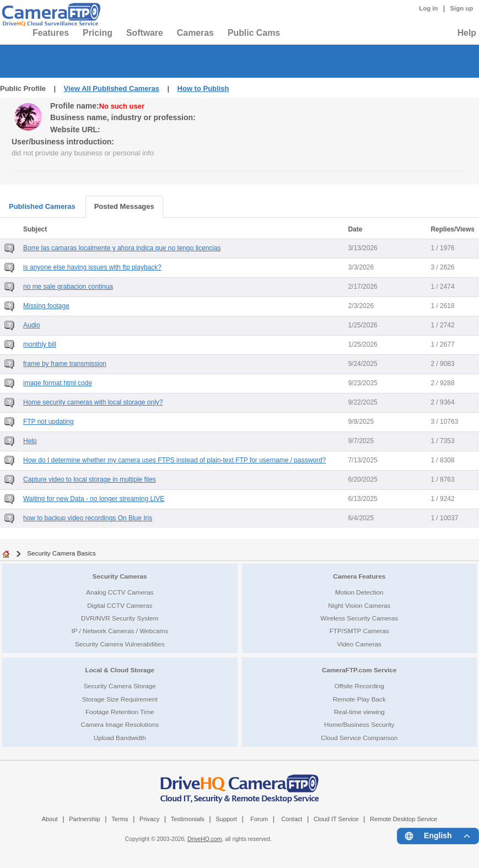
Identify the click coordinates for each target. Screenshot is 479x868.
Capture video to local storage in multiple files (90, 479)
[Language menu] (438, 836)
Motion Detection (359, 592)
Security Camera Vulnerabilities (120, 644)
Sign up (461, 8)
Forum (259, 819)
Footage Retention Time (120, 712)
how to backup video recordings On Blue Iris (88, 518)
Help (467, 33)
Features (51, 33)
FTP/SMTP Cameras (359, 631)
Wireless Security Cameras (359, 618)
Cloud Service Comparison (359, 738)
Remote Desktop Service (403, 819)
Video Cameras (359, 644)
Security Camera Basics (61, 553)
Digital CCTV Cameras (120, 605)
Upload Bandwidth (120, 738)
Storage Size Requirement (120, 699)
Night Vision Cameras (359, 605)
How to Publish (203, 88)
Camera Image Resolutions (120, 724)
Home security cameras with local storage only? (93, 402)
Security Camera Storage (120, 686)
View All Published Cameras (112, 88)
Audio (32, 325)
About (50, 819)
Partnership (85, 819)
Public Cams (254, 33)
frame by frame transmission (65, 364)
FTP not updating (49, 422)
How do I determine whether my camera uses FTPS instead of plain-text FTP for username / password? (174, 460)
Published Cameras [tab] (42, 206)
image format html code (58, 383)
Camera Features (359, 576)
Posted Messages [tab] (124, 206)
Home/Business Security (359, 724)
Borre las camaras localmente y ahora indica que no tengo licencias (122, 248)
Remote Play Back (359, 699)
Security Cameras (120, 576)
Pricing (98, 33)
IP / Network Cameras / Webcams (120, 631)
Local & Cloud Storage (120, 670)
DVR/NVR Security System (120, 618)
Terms (120, 819)
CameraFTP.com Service (359, 670)
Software (145, 33)
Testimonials (188, 819)
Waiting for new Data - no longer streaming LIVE (94, 499)
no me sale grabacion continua (68, 287)
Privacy (149, 819)
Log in (428, 8)
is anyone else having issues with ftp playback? (92, 267)
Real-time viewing (359, 712)
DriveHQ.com (204, 839)
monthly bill (40, 344)
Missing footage (46, 306)
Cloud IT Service (336, 819)
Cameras (195, 33)
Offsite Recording (359, 686)
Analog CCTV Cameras (120, 592)
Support (226, 819)
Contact (292, 819)
